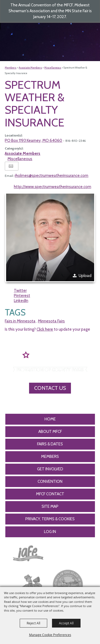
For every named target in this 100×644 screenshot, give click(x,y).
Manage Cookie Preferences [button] (50, 635)
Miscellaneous (53, 68)
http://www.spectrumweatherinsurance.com (53, 187)
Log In (50, 532)
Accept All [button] (66, 623)
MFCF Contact (50, 494)
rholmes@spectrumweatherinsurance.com (51, 176)
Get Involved (50, 469)
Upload (85, 276)
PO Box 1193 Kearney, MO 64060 (33, 140)
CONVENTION (50, 481)
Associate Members (30, 68)
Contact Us (50, 388)
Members (11, 68)
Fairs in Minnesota (20, 321)
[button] (50, 237)
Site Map (50, 506)
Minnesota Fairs (51, 321)
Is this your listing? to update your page (47, 329)
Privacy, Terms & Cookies (50, 519)
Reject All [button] (33, 623)
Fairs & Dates (50, 444)
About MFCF (50, 432)
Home (50, 419)
